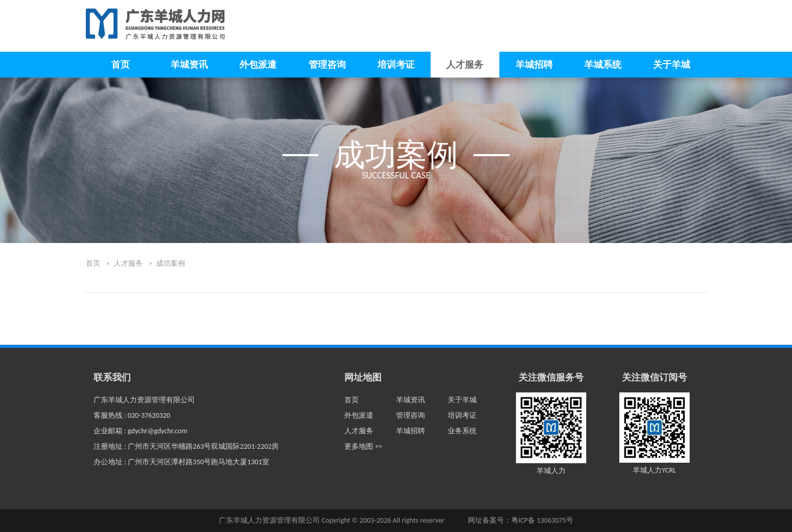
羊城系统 (603, 65)
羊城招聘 (534, 65)
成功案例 (171, 263)
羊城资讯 (189, 65)
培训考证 (396, 65)
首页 (120, 65)
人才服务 (465, 65)
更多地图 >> (363, 446)
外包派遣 (258, 65)
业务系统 (462, 431)
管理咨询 (327, 65)
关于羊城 (672, 65)
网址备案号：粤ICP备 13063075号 (521, 520)
